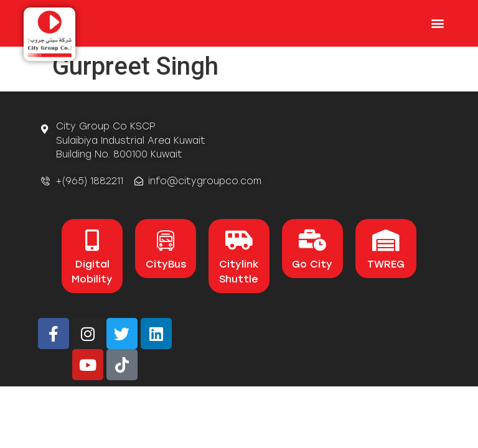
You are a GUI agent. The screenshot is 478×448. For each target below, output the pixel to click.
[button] (438, 23)
